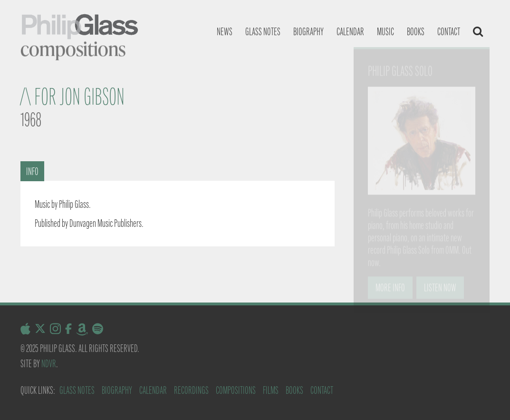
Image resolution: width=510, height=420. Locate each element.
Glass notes (263, 32)
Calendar (350, 32)
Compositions (236, 390)
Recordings (191, 390)
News (225, 32)
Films (271, 390)
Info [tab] (32, 171)
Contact (449, 32)
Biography (308, 32)
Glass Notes (77, 390)
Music (385, 32)
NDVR (49, 364)
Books (416, 32)
